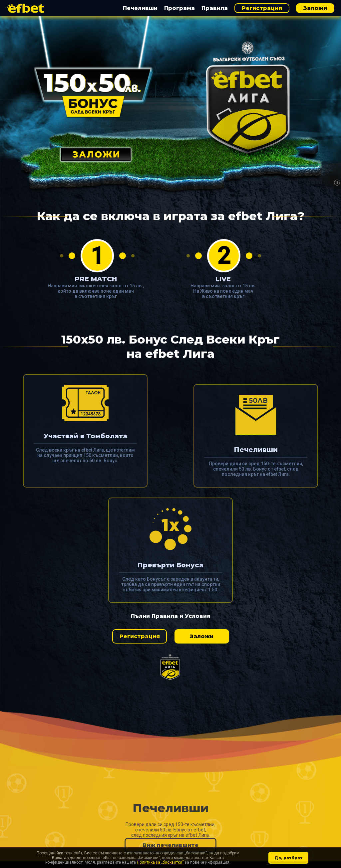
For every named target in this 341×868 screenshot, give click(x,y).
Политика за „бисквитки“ (160, 862)
